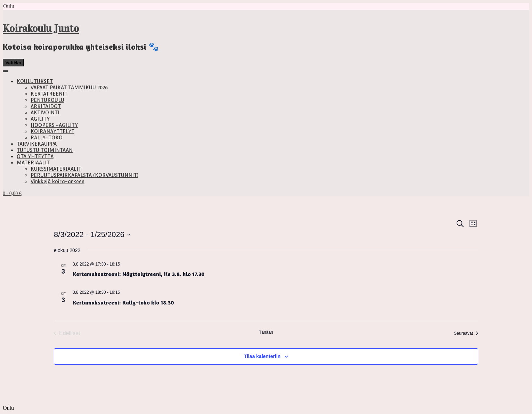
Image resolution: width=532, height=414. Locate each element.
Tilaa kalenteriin (262, 356)
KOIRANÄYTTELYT (52, 131)
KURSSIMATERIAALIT (56, 169)
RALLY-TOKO (47, 138)
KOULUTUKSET (35, 81)
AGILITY (40, 119)
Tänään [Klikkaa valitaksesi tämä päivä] (266, 332)
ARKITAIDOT (46, 106)
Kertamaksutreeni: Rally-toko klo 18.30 (123, 302)
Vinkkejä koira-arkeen (58, 181)
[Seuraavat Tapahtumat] (466, 333)
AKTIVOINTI (45, 113)
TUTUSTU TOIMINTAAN (45, 150)
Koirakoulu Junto (41, 29)
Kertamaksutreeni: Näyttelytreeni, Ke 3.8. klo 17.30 (139, 274)
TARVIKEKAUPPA (37, 144)
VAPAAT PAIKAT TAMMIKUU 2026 (69, 88)
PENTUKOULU (47, 100)
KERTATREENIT (49, 94)
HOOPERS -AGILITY (54, 125)
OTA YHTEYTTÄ (35, 156)
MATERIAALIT (33, 163)
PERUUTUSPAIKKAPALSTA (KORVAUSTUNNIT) (84, 175)
